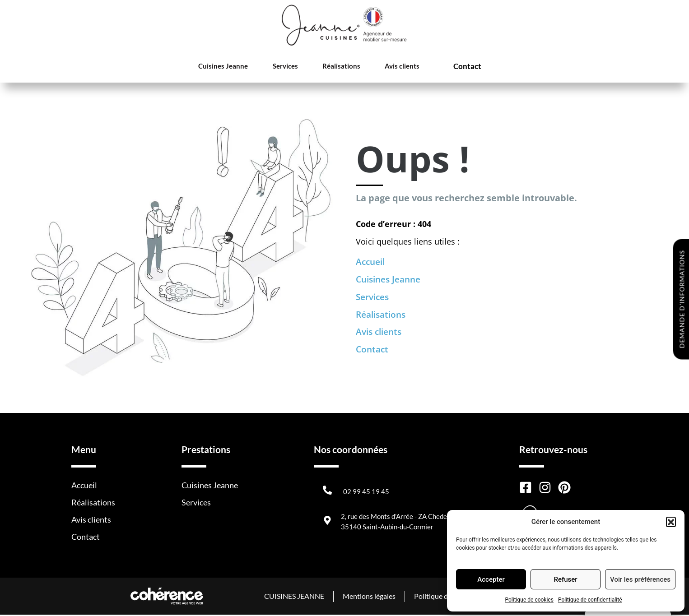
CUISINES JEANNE (293, 597)
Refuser (565, 579)
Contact (459, 67)
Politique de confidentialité (590, 600)
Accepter (491, 579)
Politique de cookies (529, 600)
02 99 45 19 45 (366, 493)
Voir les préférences (640, 579)
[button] (671, 522)
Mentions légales (368, 597)
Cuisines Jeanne (226, 67)
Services (284, 67)
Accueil (372, 262)
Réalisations (336, 67)
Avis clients (393, 67)
